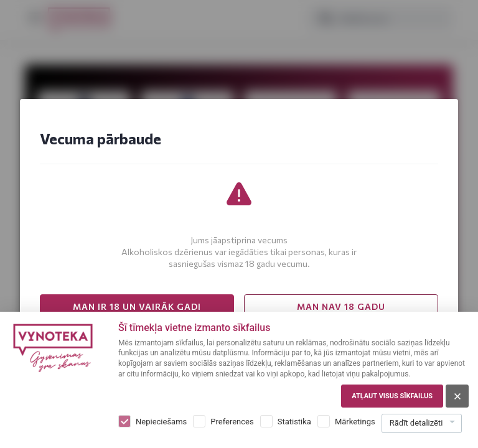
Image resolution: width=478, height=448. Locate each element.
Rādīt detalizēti (416, 423)
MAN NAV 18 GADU (341, 306)
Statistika (294, 422)
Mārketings (355, 422)
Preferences (232, 422)
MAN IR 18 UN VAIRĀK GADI (137, 306)
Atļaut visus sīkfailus (392, 396)
